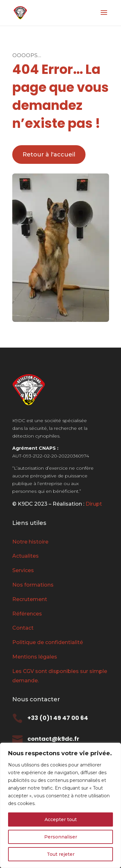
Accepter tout (61, 819)
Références (27, 614)
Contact (23, 628)
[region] (60, 805)
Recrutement (30, 599)
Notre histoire (30, 542)
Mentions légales (35, 657)
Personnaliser (61, 837)
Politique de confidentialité (48, 642)
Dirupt (93, 504)
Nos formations (33, 585)
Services (23, 570)
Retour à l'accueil (49, 155)
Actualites (25, 556)
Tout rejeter (61, 854)
